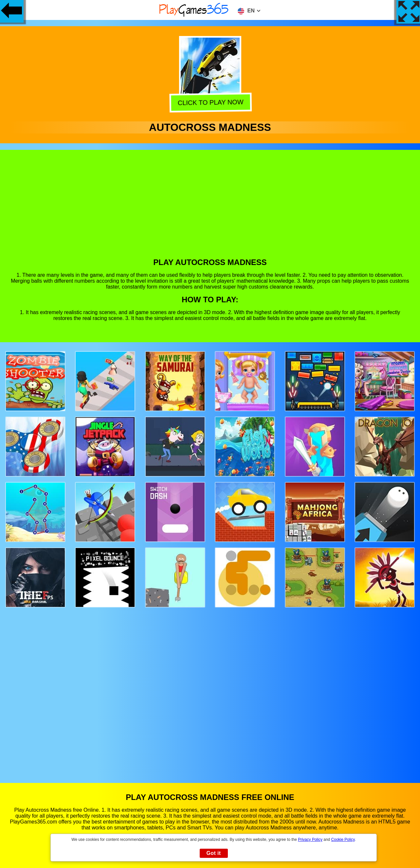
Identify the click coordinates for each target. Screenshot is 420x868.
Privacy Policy (310, 840)
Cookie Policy (343, 840)
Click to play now (210, 102)
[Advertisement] (210, 209)
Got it (213, 853)
